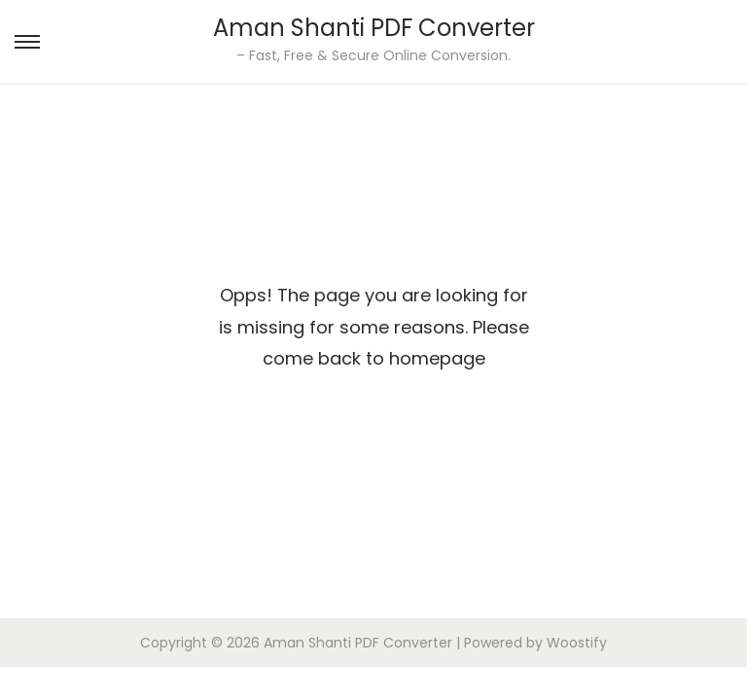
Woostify (577, 643)
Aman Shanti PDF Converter (374, 28)
